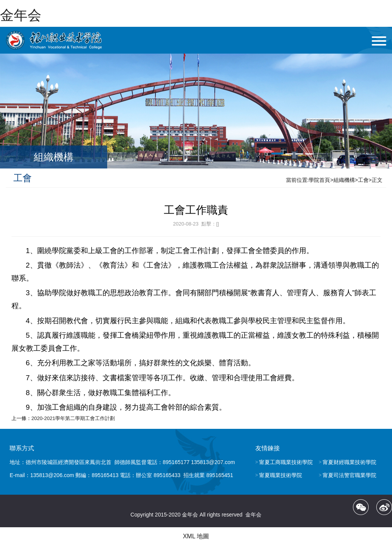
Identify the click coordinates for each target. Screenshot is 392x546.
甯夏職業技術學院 (281, 475)
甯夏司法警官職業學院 (350, 475)
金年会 (21, 15)
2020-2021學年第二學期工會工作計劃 (73, 418)
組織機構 (344, 180)
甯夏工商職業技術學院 (286, 462)
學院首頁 (319, 180)
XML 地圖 (196, 536)
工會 (363, 180)
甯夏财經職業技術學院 (350, 462)
